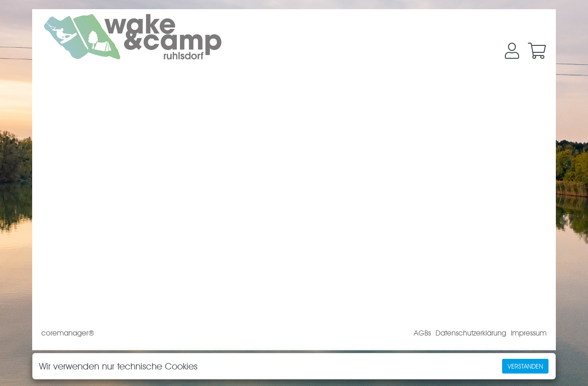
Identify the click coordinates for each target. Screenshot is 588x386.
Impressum (529, 333)
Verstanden (525, 366)
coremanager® (68, 333)
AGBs (422, 333)
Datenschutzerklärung (471, 333)
